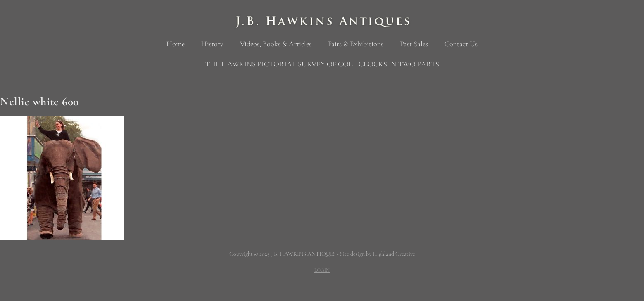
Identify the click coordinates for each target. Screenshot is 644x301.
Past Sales (414, 44)
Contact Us (461, 44)
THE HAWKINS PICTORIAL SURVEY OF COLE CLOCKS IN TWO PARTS (322, 64)
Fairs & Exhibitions (356, 44)
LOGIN (322, 270)
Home (176, 44)
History (212, 44)
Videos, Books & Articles (276, 44)
